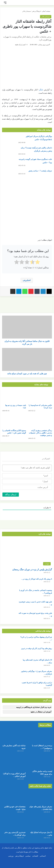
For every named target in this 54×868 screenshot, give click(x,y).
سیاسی (28, 856)
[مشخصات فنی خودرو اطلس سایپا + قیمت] (14, 798)
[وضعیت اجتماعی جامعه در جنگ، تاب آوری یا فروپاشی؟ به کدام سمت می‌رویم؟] (9, 594)
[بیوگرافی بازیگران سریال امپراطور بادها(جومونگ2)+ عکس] (9, 140)
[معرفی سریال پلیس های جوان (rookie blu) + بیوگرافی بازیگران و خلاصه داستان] (40, 798)
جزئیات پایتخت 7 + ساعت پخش (40, 171)
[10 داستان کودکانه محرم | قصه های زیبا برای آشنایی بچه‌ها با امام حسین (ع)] (9, 663)
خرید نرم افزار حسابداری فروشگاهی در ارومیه (34, 707)
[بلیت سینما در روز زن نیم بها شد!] (14, 396)
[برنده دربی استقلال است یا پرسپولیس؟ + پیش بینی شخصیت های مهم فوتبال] (40, 736)
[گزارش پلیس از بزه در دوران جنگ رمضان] (27, 553)
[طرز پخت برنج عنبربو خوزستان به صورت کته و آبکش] (9, 617)
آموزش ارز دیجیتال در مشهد (41, 712)
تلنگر (41, 90)
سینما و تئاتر (27, 11)
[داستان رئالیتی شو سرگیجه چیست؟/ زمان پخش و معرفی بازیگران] (9, 151)
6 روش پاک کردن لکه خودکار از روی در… (36, 579)
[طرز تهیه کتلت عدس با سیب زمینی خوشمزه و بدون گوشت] (9, 605)
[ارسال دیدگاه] (11, 495)
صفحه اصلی (47, 11)
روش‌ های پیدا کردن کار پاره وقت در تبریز (37, 648)
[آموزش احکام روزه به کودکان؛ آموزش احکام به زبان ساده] (14, 763)
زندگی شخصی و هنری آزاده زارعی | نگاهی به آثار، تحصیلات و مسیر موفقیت (40, 433)
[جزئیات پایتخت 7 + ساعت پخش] (9, 174)
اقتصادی (35, 856)
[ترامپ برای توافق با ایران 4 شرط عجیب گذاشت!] (9, 686)
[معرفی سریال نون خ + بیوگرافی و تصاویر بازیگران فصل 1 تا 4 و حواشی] (9, 675)
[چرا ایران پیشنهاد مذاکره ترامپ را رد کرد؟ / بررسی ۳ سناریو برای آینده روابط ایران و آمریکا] (9, 641)
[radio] (38, 263)
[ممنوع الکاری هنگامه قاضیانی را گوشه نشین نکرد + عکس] (14, 421)
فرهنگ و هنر (36, 11)
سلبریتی (26, 280)
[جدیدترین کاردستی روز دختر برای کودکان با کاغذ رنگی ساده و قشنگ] (14, 823)
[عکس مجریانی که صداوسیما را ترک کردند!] (40, 396)
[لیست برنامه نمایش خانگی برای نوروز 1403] (40, 762)
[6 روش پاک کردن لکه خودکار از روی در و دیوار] (9, 582)
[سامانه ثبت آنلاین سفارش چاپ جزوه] (14, 736)
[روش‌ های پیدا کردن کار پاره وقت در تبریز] (9, 652)
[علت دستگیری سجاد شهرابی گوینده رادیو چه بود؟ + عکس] (9, 162)
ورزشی (11, 856)
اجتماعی (43, 856)
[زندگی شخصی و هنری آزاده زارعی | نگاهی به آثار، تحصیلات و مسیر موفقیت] (40, 421)
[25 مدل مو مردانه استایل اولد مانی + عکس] (40, 823)
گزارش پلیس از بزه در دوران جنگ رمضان (32, 569)
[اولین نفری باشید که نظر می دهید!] (27, 468)
